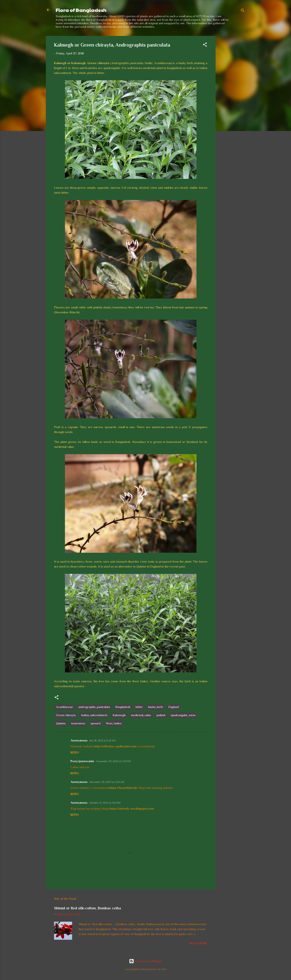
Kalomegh (119, 715)
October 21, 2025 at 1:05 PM (105, 803)
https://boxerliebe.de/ (124, 788)
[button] (205, 45)
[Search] (243, 11)
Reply (75, 753)
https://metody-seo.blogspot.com (132, 808)
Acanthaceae (64, 707)
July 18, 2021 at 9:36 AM (102, 740)
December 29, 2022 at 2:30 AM (107, 782)
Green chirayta (66, 715)
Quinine (61, 723)
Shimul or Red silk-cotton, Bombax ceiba (87, 908)
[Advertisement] (232, 98)
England (174, 707)
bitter (139, 707)
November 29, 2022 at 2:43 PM (113, 761)
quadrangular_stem (183, 715)
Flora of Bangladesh (81, 10)
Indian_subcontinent (94, 715)
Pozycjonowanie (82, 761)
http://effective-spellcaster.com (115, 746)
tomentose (78, 723)
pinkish (161, 715)
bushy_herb (156, 707)
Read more (199, 943)
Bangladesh (123, 707)
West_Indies (114, 723)
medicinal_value (141, 715)
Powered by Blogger (146, 961)
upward (96, 723)
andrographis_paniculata (94, 707)
